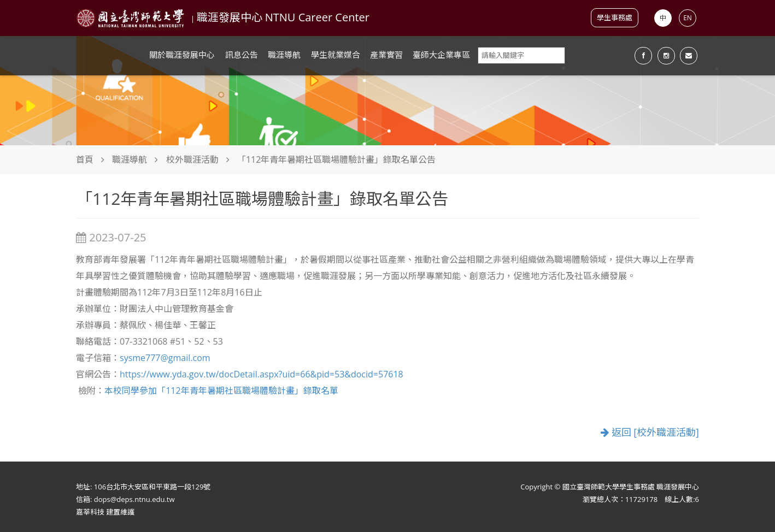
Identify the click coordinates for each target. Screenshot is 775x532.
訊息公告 (242, 55)
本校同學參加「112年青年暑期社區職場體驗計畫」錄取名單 (221, 391)
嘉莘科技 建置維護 (105, 512)
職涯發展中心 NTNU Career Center (283, 17)
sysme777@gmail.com (165, 358)
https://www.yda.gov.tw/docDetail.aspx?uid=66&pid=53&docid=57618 (262, 374)
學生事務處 (615, 17)
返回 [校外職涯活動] (650, 432)
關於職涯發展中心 (182, 55)
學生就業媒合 (336, 55)
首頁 (85, 159)
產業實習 (386, 55)
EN (688, 18)
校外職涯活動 (192, 159)
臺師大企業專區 (441, 55)
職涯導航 (284, 55)
